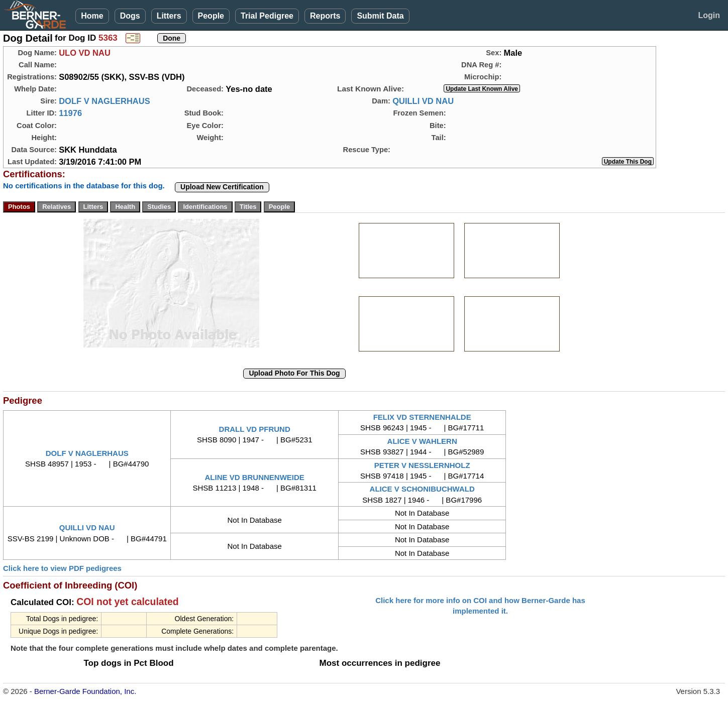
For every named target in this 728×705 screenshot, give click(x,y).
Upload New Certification (222, 187)
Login (709, 15)
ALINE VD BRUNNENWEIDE (255, 477)
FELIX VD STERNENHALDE (422, 417)
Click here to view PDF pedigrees (62, 568)
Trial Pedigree (267, 16)
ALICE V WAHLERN (422, 441)
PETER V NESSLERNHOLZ (422, 465)
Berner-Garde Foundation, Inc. (85, 691)
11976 (70, 113)
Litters (169, 16)
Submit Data (380, 16)
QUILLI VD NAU (423, 101)
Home (92, 16)
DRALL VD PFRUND (255, 429)
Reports (325, 16)
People (211, 16)
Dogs (130, 16)
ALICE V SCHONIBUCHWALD (422, 489)
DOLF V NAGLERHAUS (105, 101)
